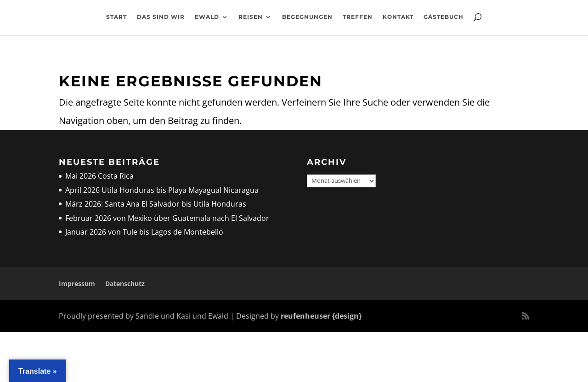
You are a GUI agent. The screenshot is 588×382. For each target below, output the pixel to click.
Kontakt (398, 21)
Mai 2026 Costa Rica (99, 176)
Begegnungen (307, 21)
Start (116, 21)
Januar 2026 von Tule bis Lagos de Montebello (144, 232)
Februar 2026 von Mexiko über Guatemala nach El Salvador (167, 218)
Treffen (358, 21)
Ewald (207, 21)
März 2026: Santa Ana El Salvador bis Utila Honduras (156, 204)
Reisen (251, 21)
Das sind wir (161, 21)
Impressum (77, 284)
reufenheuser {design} (321, 316)
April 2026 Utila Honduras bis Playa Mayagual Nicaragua (163, 190)
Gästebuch (444, 21)
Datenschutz (125, 284)
